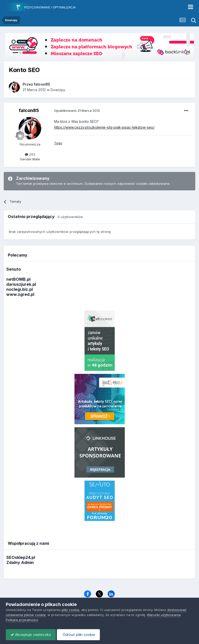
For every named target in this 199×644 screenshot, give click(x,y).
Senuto (14, 269)
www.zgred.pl (20, 294)
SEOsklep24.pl (21, 557)
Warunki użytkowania (164, 615)
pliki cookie (70, 610)
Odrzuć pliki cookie (80, 635)
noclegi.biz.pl (19, 289)
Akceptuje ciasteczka (31, 635)
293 (30, 154)
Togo (58, 143)
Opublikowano (77, 111)
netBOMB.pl (18, 279)
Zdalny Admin (20, 562)
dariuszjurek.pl (21, 284)
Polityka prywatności (22, 620)
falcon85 (29, 110)
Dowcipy (58, 90)
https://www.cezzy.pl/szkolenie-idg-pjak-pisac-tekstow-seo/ (104, 127)
